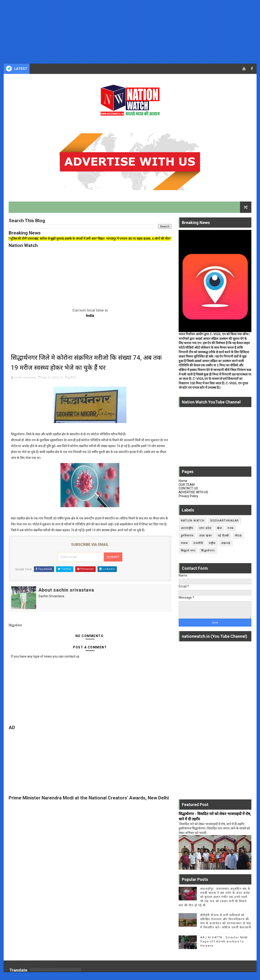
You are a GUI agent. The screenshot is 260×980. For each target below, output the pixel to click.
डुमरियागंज (187, 536)
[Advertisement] (130, 32)
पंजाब (184, 543)
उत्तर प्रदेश (205, 528)
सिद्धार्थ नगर (188, 551)
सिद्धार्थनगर (70, 377)
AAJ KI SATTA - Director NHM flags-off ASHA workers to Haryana (224, 941)
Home (183, 481)
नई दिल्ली (223, 536)
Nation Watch (193, 521)
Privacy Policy (188, 496)
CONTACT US (188, 488)
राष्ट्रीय (212, 543)
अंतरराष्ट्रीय (187, 528)
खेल (219, 528)
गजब (231, 528)
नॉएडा (238, 536)
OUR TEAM (187, 485)
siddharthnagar (225, 521)
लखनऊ (226, 543)
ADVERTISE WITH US (193, 492)
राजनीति (198, 543)
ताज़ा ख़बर (206, 536)
